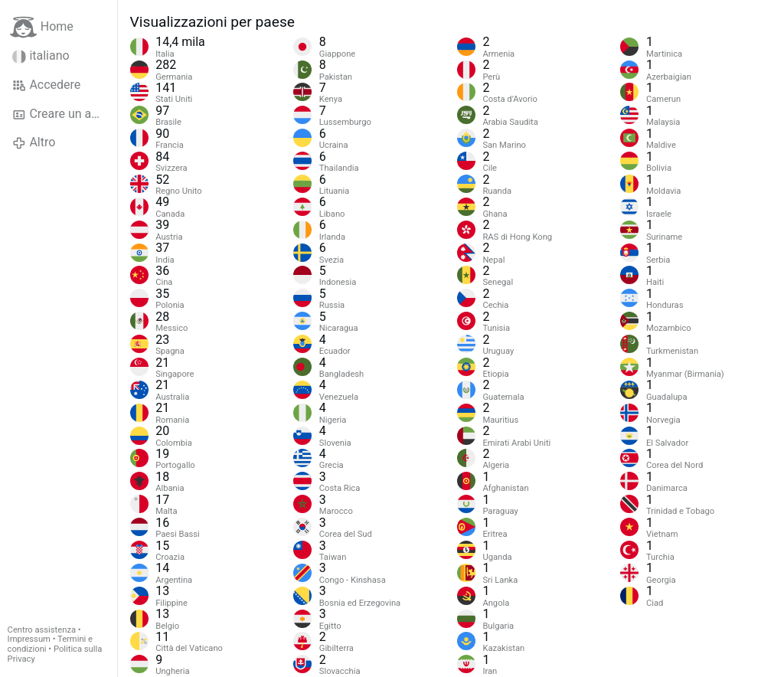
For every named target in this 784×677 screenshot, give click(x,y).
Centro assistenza (42, 630)
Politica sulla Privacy (55, 654)
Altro (34, 142)
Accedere (46, 85)
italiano (41, 56)
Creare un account (65, 114)
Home (42, 27)
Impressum (29, 639)
